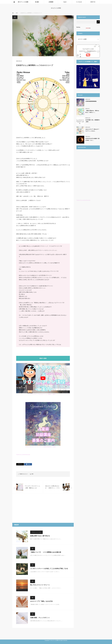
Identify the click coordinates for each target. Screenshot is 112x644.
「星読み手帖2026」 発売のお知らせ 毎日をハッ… (92, 112)
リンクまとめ (79, 2)
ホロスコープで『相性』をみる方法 (41, 601)
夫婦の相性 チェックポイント (40, 618)
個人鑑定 (37, 2)
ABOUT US (93, 2)
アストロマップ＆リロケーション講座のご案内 (43, 394)
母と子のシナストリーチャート (40, 585)
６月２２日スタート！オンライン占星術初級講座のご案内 (41, 447)
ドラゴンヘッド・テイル (36, 532)
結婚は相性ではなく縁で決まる (40, 536)
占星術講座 (51, 2)
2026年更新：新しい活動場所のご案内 (93, 121)
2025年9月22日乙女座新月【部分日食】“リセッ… (92, 139)
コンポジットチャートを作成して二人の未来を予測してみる (49, 569)
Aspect (65, 2)
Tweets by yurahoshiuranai (23, 455)
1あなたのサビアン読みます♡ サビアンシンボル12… (92, 130)
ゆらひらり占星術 (56, 8)
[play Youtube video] (43, 378)
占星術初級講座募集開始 (91, 101)
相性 (15, 17)
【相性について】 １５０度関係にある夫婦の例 (46, 552)
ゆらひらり (25, 474)
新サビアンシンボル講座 (23, 2)
